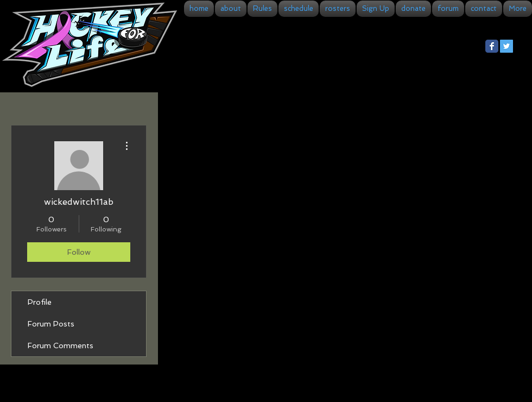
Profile (40, 302)
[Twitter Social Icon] (506, 46)
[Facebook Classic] (492, 46)
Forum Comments (61, 346)
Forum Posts (51, 324)
